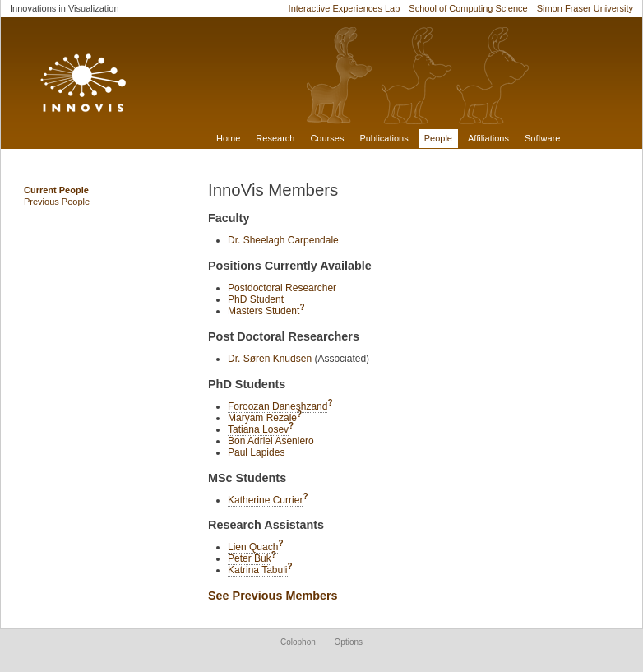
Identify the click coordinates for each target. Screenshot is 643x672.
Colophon (298, 642)
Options (349, 642)
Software (542, 138)
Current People (56, 190)
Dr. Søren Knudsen (270, 359)
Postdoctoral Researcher (282, 288)
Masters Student (264, 311)
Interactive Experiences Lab (345, 8)
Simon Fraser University (585, 8)
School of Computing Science (468, 8)
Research (275, 138)
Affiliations (488, 138)
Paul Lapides (256, 452)
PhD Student (256, 299)
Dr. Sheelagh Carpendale (283, 240)
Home (228, 138)
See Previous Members (273, 596)
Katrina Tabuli (258, 570)
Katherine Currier (265, 500)
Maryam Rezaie (262, 418)
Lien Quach (253, 547)
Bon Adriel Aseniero (271, 441)
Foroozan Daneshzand (278, 406)
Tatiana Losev (258, 429)
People (438, 138)
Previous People (57, 202)
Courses (327, 138)
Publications (384, 138)
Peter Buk (250, 558)
